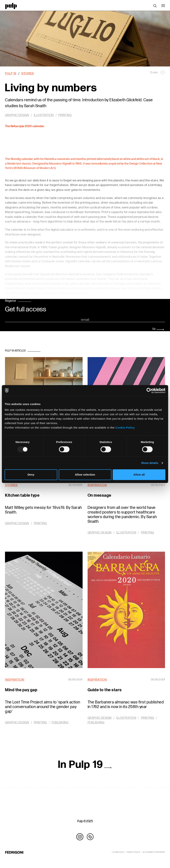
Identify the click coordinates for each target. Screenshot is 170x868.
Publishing (60, 723)
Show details (150, 463)
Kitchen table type (22, 495)
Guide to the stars (105, 690)
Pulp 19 (11, 73)
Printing (40, 523)
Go (158, 329)
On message (99, 495)
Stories (28, 73)
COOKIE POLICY (118, 852)
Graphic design (17, 523)
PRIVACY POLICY (134, 852)
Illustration (126, 533)
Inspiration (97, 485)
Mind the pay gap (21, 690)
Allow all (139, 475)
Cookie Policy (125, 428)
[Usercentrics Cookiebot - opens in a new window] (149, 391)
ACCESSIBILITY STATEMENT (154, 852)
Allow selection (85, 475)
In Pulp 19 (85, 765)
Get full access (26, 310)
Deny (31, 475)
